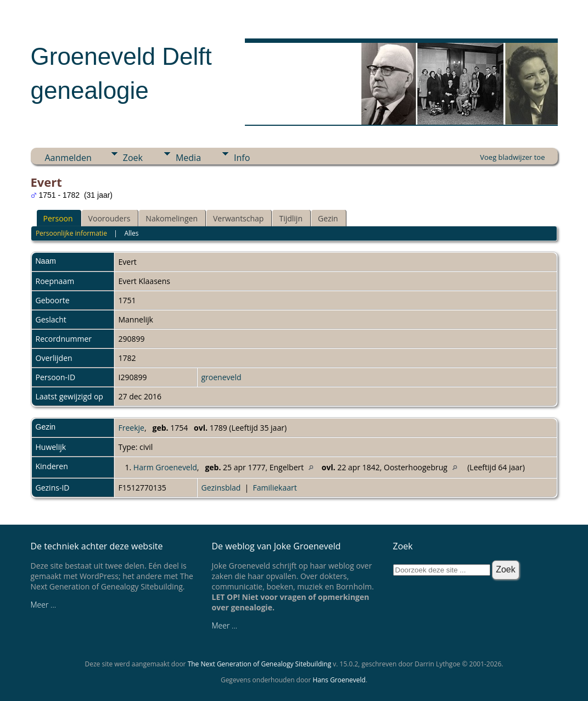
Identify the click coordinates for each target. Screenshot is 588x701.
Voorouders (110, 218)
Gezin (328, 218)
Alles (131, 233)
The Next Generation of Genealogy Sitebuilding (260, 664)
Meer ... (44, 605)
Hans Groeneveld (339, 680)
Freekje (131, 428)
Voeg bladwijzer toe (512, 157)
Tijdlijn (291, 218)
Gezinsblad (221, 488)
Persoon (58, 218)
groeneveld (222, 377)
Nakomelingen (172, 218)
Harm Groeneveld (165, 467)
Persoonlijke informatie (71, 233)
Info (242, 158)
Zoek (133, 158)
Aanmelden (68, 158)
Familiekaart (275, 488)
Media (188, 158)
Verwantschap (238, 218)
